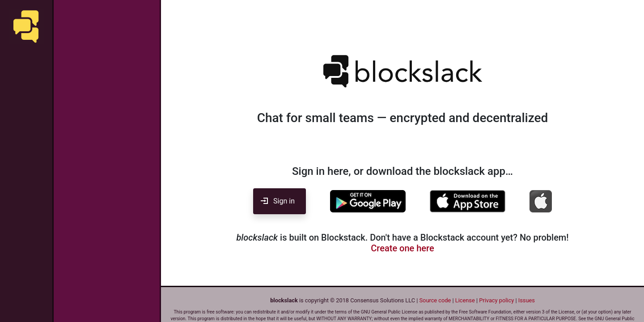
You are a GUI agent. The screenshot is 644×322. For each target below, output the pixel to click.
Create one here (402, 248)
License (465, 300)
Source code (435, 300)
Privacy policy (496, 300)
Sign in (280, 201)
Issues (527, 300)
